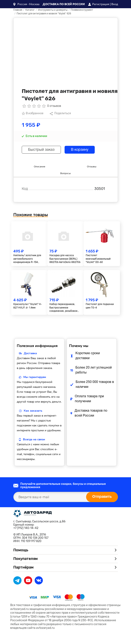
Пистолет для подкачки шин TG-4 (100, 306)
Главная (18, 10)
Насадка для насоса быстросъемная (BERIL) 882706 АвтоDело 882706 (65, 259)
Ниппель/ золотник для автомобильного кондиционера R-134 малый (27, 259)
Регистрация (101, 4)
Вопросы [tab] (65, 173)
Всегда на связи (34, 439)
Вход (115, 4)
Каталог (30, 10)
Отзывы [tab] (92, 166)
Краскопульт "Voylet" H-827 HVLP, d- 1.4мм (28, 306)
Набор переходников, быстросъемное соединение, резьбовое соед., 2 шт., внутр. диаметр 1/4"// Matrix (63, 308)
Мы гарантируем (35, 377)
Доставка (30, 353)
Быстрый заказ (41, 150)
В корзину (80, 150)
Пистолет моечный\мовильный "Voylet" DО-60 (98, 259)
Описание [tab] (40, 166)
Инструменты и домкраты (53, 10)
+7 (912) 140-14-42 (26, 528)
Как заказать (33, 411)
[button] (26, 4)
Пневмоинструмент (82, 10)
